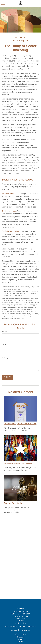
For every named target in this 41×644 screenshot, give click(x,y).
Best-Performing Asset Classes (18, 463)
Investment (21, 639)
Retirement (21, 637)
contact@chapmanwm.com (21, 630)
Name (4, 331)
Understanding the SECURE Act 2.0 (20, 424)
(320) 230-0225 (23, 612)
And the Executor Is (13, 503)
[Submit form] (7, 377)
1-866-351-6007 (24, 614)
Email (4, 344)
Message (5, 358)
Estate (21, 642)
